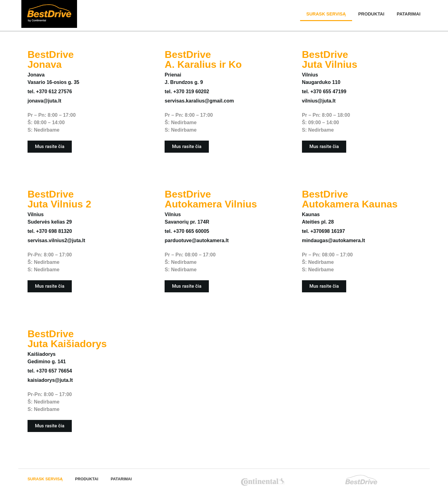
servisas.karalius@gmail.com (199, 101)
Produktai (371, 14)
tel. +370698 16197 (323, 231)
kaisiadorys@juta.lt (50, 380)
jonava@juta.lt (44, 101)
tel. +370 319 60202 (187, 92)
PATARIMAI (409, 14)
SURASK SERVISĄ (326, 14)
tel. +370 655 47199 (324, 92)
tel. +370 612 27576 (50, 92)
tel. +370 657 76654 (50, 371)
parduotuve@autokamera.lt (197, 240)
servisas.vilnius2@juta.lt (56, 240)
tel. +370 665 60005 (187, 231)
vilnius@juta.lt (319, 101)
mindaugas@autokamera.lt (334, 240)
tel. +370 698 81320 (50, 231)
